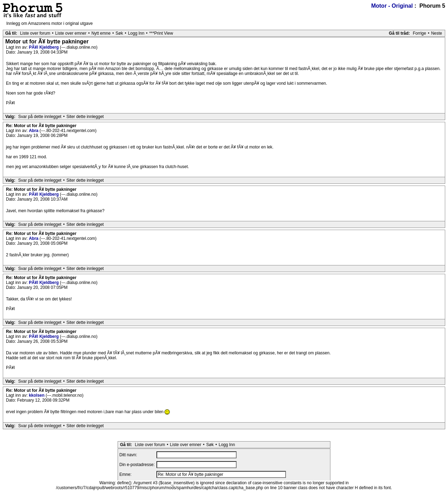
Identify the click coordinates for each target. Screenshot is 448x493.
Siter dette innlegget (85, 117)
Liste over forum (35, 33)
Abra (34, 131)
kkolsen (37, 395)
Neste (437, 33)
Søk (119, 33)
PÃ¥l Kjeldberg (44, 47)
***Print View (161, 33)
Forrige (419, 33)
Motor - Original (392, 6)
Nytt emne (101, 33)
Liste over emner (71, 33)
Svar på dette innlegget (40, 117)
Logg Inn (136, 33)
